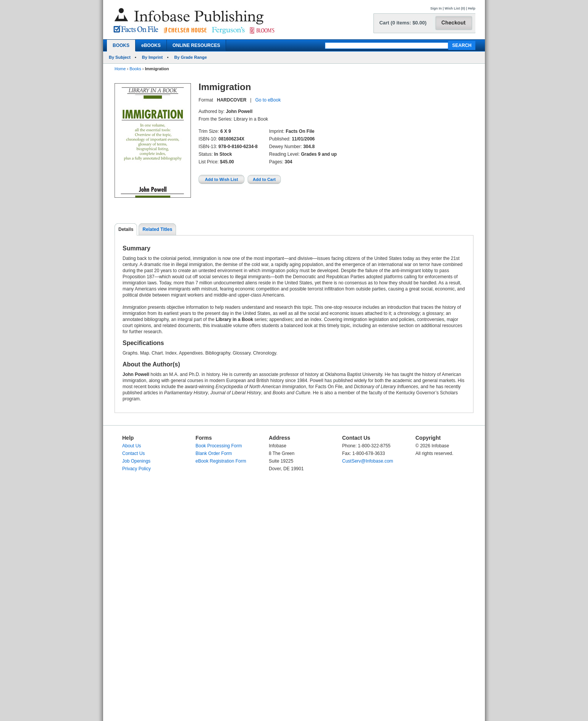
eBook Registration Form (221, 461)
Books (135, 69)
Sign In (436, 8)
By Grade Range (191, 57)
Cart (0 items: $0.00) (403, 23)
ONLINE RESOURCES (196, 45)
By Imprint (152, 57)
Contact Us (133, 453)
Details (126, 229)
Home (120, 69)
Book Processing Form (219, 446)
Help (472, 8)
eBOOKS (151, 45)
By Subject (120, 57)
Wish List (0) (455, 8)
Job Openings (136, 461)
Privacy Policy (136, 469)
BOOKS (121, 45)
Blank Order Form (214, 453)
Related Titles (157, 229)
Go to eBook (268, 100)
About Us (132, 446)
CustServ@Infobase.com (368, 461)
